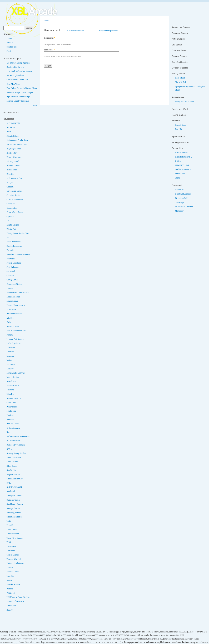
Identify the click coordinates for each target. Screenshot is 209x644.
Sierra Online (12, 462)
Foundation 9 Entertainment (18, 254)
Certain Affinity (13, 195)
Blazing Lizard (13, 161)
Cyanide (10, 216)
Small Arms (180, 174)
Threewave (11, 546)
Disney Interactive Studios (18, 233)
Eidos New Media (14, 242)
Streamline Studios (14, 517)
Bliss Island (180, 78)
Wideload (11, 593)
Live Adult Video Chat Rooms (19, 71)
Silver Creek (12, 466)
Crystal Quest (181, 125)
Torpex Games (13, 555)
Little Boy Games (14, 343)
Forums (10, 43)
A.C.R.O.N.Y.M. (14, 123)
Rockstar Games (13, 441)
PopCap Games (13, 424)
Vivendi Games (13, 572)
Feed (9, 51)
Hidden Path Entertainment (18, 292)
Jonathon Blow (13, 326)
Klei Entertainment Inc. (16, 331)
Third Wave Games (15, 538)
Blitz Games (12, 170)
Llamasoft (11, 348)
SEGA (9, 449)
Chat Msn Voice (13, 84)
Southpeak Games (14, 496)
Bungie (10, 182)
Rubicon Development (16, 445)
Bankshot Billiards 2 (184, 157)
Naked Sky (11, 381)
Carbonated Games (14, 191)
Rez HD (178, 129)
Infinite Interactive (14, 314)
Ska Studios (11, 470)
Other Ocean (12, 402)
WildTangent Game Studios (18, 597)
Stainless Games (13, 500)
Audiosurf (179, 190)
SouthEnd (11, 491)
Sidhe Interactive (14, 458)
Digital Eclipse (13, 225)
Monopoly (179, 211)
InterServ (10, 318)
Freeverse (11, 259)
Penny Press (12, 407)
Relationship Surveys (15, 67)
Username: (50, 38)
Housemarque (12, 301)
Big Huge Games (14, 149)
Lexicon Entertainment (16, 339)
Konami (10, 335)
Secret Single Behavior (16, 75)
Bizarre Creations (14, 157)
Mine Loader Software (16, 373)
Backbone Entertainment (17, 144)
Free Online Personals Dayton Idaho (22, 88)
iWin (9, 322)
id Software (11, 310)
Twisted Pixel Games (15, 563)
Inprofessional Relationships (18, 97)
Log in (91, 31)
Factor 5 (10, 250)
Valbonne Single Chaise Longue (20, 92)
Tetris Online (12, 530)
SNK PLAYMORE (14, 487)
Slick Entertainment (15, 479)
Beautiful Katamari (183, 194)
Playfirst (10, 415)
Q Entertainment (13, 428)
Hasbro (10, 288)
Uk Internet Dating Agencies (18, 63)
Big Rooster (12, 153)
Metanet (10, 360)
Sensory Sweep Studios (16, 453)
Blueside (10, 174)
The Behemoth (13, 534)
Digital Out (11, 229)
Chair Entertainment (15, 199)
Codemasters (12, 208)
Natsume (10, 390)
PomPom (10, 420)
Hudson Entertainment (16, 305)
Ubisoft (10, 568)
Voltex (9, 580)
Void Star (10, 576)
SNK (9, 483)
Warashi (10, 589)
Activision (11, 128)
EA (8, 238)
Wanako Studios (13, 584)
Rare (9, 432)
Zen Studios (12, 606)
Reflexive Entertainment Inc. (19, 436)
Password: (49, 50)
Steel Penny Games (15, 504)
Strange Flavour (13, 508)
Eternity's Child (181, 198)
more (35, 105)
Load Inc (10, 352)
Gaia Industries (13, 267)
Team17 (10, 525)
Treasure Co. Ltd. (14, 559)
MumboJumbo (13, 377)
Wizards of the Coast (15, 601)
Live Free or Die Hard (184, 207)
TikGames (11, 551)
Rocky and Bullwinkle (184, 102)
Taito (9, 521)
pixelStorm (11, 411)
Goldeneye (180, 202)
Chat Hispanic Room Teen (18, 80)
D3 (8, 221)
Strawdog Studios (14, 512)
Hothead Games (13, 297)
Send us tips (12, 47)
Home (9, 38)
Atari (9, 132)
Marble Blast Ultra (183, 169)
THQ (9, 542)
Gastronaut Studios (14, 284)
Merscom (10, 356)
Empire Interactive (14, 246)
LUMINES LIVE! (183, 165)
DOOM (178, 161)
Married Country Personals (18, 101)
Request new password (109, 31)
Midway (10, 369)
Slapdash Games (13, 474)
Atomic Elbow (13, 136)
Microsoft (11, 364)
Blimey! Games (13, 166)
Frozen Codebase (14, 263)
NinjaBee (10, 394)
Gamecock (11, 271)
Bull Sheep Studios (14, 178)
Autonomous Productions (17, 140)
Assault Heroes (181, 153)
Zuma (177, 178)
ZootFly (10, 610)
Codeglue (11, 204)
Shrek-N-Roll (181, 82)
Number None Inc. (14, 398)
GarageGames (12, 280)
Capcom (10, 187)
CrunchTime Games (15, 212)
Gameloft (10, 276)
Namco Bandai (13, 386)
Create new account (76, 31)
